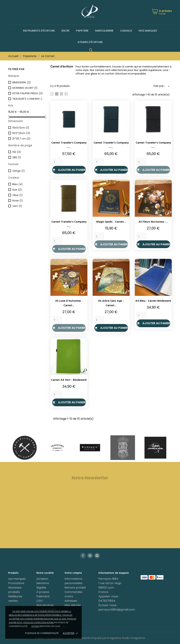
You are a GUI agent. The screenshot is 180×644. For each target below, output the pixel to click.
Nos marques (148, 31)
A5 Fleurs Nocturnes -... (153, 222)
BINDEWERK (22, 82)
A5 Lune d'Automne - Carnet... (69, 303)
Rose (18, 200)
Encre (65, 31)
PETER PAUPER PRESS (28, 93)
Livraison (42, 579)
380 (17, 157)
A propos (43, 592)
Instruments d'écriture (39, 31)
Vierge (19, 171)
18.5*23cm (21, 133)
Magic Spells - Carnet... (111, 222)
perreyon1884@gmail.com (117, 610)
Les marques (17, 579)
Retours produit (75, 588)
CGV (40, 601)
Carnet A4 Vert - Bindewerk (69, 380)
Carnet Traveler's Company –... (69, 145)
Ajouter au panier (69, 170)
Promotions (16, 583)
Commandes (73, 592)
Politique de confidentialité (42, 633)
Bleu (17, 184)
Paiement (43, 596)
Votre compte (73, 573)
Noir (17, 190)
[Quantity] (57, 162)
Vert (17, 206)
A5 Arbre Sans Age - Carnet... (111, 303)
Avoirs (69, 596)
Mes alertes (73, 605)
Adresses (71, 601)
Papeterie (82, 31)
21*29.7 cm (21, 139)
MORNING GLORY (25, 88)
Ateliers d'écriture (90, 42)
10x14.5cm (21, 128)
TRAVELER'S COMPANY (28, 99)
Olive (17, 195)
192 (17, 152)
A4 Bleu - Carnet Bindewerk (153, 301)
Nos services (45, 605)
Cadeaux (126, 31)
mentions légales (50, 626)
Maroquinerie (104, 31)
